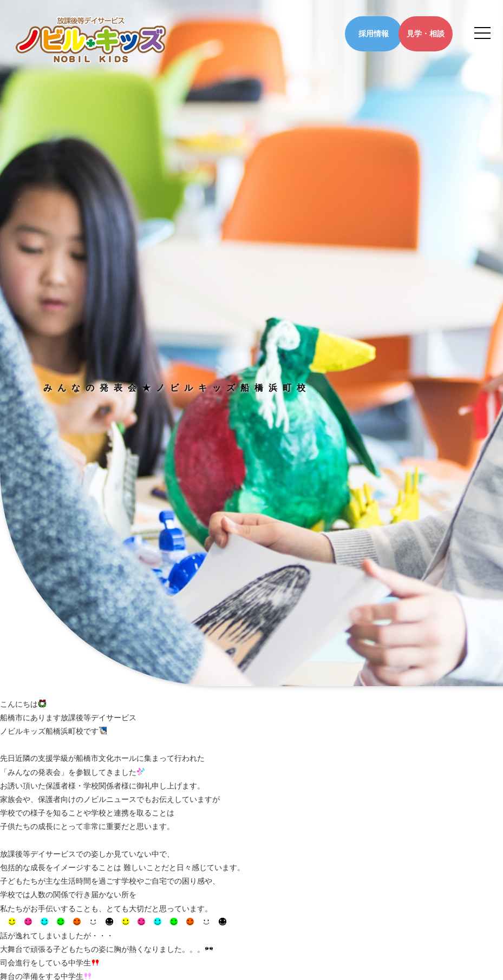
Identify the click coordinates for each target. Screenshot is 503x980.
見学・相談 (426, 34)
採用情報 (374, 34)
